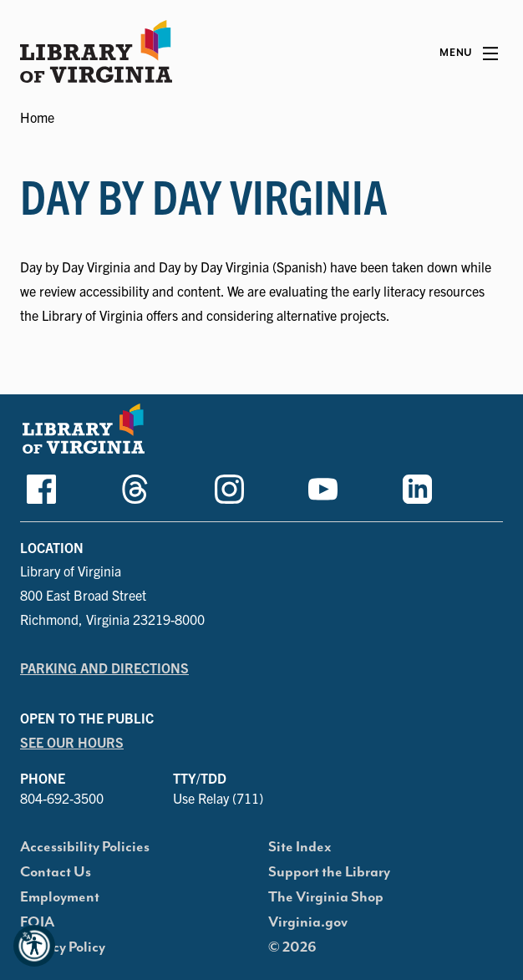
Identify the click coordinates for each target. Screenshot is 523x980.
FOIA (37, 922)
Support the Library (329, 872)
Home (37, 117)
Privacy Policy (63, 947)
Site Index (300, 847)
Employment (60, 897)
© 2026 (292, 947)
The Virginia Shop (326, 897)
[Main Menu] (469, 53)
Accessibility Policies (85, 847)
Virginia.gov (308, 922)
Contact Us (56, 872)
